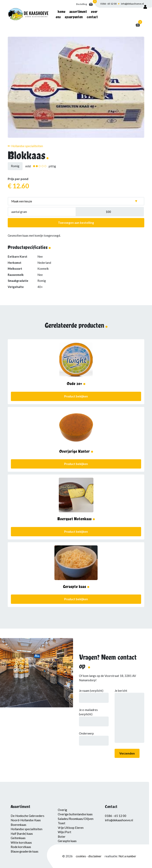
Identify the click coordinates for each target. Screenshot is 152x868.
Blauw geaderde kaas (25, 851)
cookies (81, 856)
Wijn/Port (65, 832)
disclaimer (95, 856)
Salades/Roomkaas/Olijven (76, 819)
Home (61, 12)
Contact (92, 17)
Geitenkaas (18, 838)
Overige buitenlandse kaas (75, 814)
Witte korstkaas (21, 842)
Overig (62, 810)
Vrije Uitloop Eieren (71, 828)
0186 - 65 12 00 (108, 4)
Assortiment (78, 12)
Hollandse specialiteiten (25, 146)
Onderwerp (94, 737)
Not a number (127, 856)
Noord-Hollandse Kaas (26, 820)
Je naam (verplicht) (94, 694)
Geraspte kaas (67, 841)
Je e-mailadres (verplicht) (94, 716)
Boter (62, 837)
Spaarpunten (74, 17)
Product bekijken (76, 396)
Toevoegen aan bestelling (76, 223)
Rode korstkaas (21, 847)
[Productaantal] (110, 212)
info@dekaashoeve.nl (132, 4)
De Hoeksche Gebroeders (28, 816)
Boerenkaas (19, 825)
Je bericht (129, 716)
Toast (62, 823)
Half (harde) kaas (22, 834)
